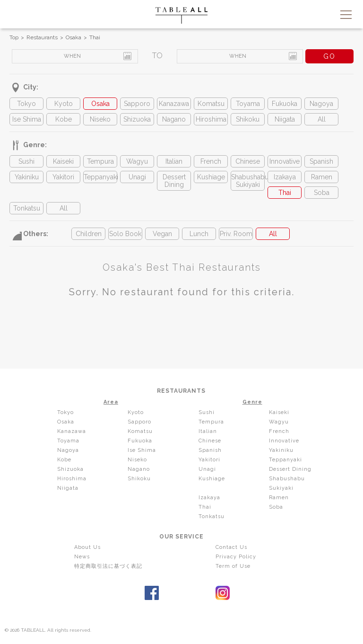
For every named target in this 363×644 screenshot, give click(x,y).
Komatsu (211, 104)
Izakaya (285, 177)
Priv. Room (236, 234)
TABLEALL (181, 15)
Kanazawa (174, 104)
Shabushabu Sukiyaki (248, 181)
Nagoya (321, 104)
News (82, 557)
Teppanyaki (100, 177)
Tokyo (26, 104)
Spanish (321, 161)
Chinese (248, 161)
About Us (87, 547)
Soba (322, 193)
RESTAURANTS (181, 391)
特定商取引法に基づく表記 (108, 566)
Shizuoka (137, 119)
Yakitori (63, 177)
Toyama (248, 104)
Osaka (73, 37)
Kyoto (64, 104)
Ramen (322, 177)
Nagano (174, 119)
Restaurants (42, 37)
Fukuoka (285, 104)
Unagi (137, 177)
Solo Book (125, 234)
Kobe (64, 119)
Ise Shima (27, 119)
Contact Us (231, 547)
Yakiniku (27, 177)
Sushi (26, 161)
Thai (95, 37)
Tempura (100, 161)
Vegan (162, 234)
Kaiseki (63, 161)
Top (14, 37)
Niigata (285, 119)
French (211, 161)
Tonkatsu (27, 208)
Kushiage (211, 177)
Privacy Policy (236, 557)
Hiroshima (211, 119)
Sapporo (137, 104)
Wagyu (137, 161)
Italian (174, 161)
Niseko (100, 119)
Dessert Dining (174, 181)
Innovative (285, 161)
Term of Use (233, 566)
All (322, 119)
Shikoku (248, 119)
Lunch (199, 234)
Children (89, 234)
